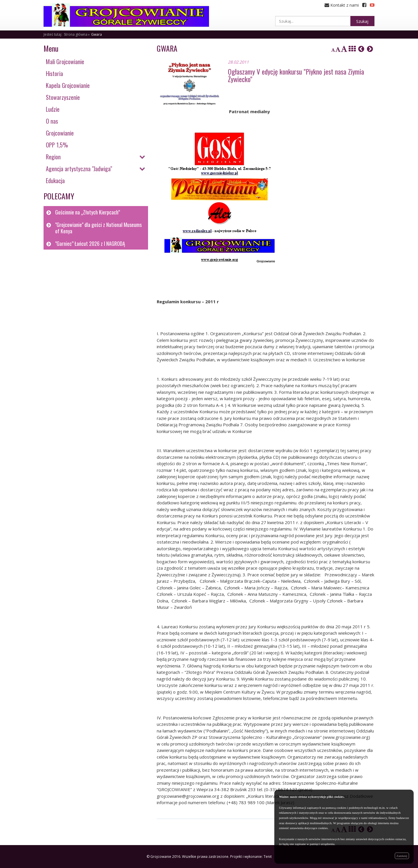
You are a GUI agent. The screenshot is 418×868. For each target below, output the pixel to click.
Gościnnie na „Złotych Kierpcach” (88, 212)
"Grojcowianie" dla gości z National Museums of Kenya (98, 228)
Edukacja (55, 181)
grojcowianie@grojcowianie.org (188, 796)
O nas (52, 121)
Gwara (97, 34)
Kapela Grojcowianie (68, 85)
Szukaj (362, 21)
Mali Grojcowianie (65, 62)
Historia (54, 73)
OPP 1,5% (57, 145)
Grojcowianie (60, 133)
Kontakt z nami (342, 5)
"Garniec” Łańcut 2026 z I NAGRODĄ (90, 243)
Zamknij (402, 856)
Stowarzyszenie (63, 97)
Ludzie (53, 109)
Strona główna (76, 34)
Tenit (268, 857)
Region (53, 157)
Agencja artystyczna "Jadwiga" (79, 169)
